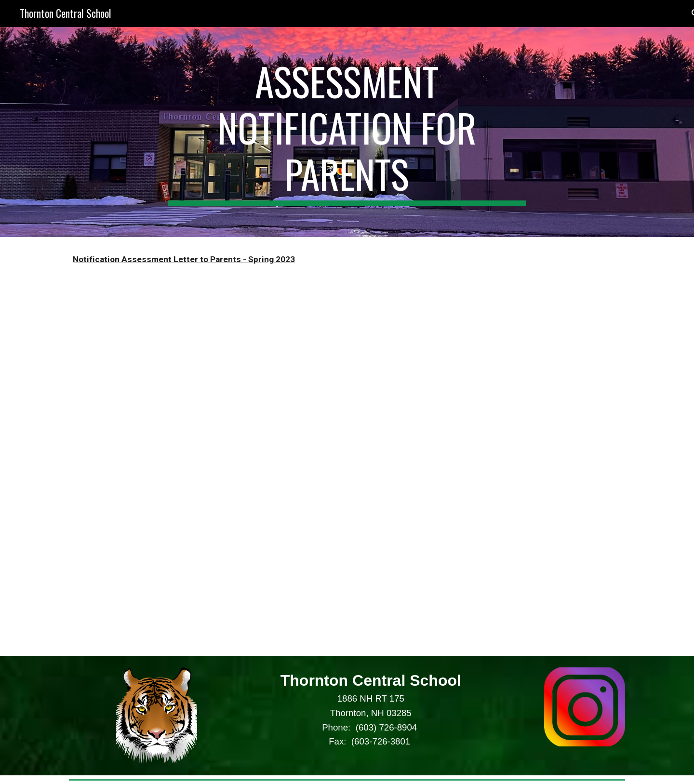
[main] (347, 132)
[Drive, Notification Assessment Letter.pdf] (204, 469)
